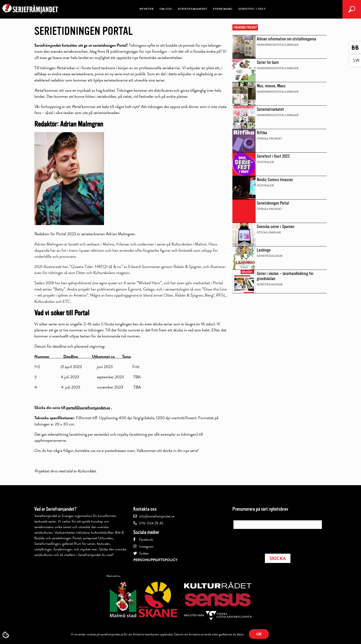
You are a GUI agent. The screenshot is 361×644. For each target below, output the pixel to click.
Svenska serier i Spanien (276, 227)
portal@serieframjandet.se (88, 407)
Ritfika (262, 133)
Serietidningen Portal (273, 203)
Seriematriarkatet (270, 109)
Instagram (146, 546)
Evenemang (223, 9)
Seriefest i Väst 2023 (273, 156)
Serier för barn (268, 62)
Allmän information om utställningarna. (287, 39)
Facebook (146, 539)
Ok (259, 634)
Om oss (166, 9)
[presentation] (269, 540)
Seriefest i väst (252, 9)
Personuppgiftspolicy (155, 560)
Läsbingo (264, 250)
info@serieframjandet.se (157, 516)
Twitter (144, 553)
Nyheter (147, 9)
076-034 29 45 (151, 523)
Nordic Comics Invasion (275, 180)
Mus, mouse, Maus (271, 86)
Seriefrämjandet (192, 9)
